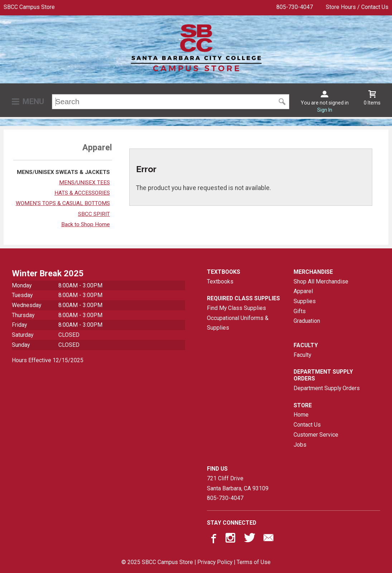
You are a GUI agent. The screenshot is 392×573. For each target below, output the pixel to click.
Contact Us (307, 425)
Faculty (302, 355)
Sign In (325, 110)
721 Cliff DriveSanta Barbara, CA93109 (238, 483)
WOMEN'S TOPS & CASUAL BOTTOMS (63, 203)
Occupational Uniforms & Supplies (238, 323)
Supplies (305, 301)
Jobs (300, 445)
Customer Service (316, 435)
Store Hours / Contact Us (357, 7)
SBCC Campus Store (29, 7)
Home (301, 415)
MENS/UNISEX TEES (84, 183)
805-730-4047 (295, 7)
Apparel (303, 291)
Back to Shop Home (86, 224)
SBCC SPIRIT (94, 214)
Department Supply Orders (327, 388)
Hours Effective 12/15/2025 (48, 360)
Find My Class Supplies (236, 308)
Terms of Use (254, 562)
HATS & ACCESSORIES (82, 193)
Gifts (300, 311)
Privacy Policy (215, 562)
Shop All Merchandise (321, 281)
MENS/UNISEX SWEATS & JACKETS (63, 172)
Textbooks (220, 281)
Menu (33, 101)
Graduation (307, 321)
